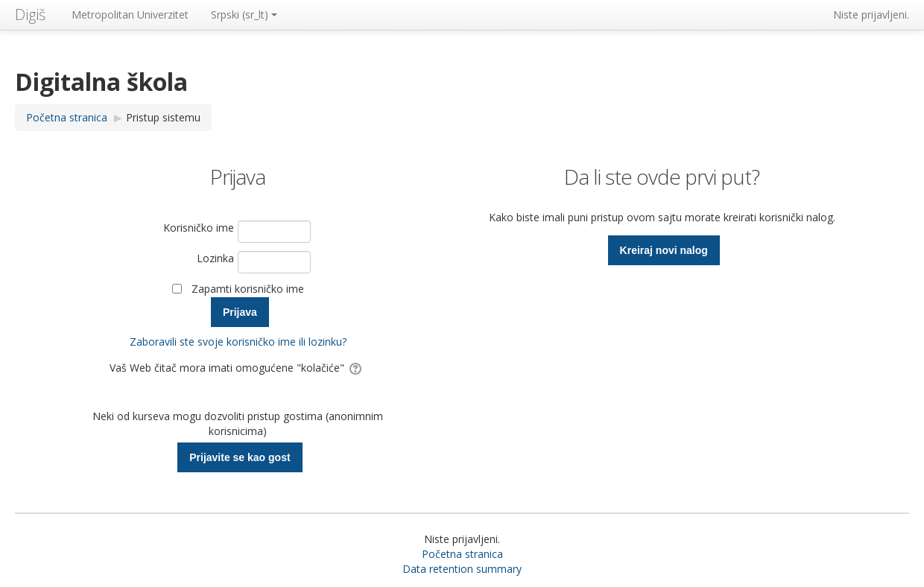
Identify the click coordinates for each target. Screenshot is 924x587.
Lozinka (215, 258)
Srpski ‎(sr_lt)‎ (244, 15)
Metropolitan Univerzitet (130, 15)
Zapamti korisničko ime (248, 289)
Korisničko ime (199, 228)
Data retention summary (462, 569)
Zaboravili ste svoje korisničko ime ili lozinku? (238, 342)
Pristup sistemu (163, 117)
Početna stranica (462, 554)
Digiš (30, 15)
